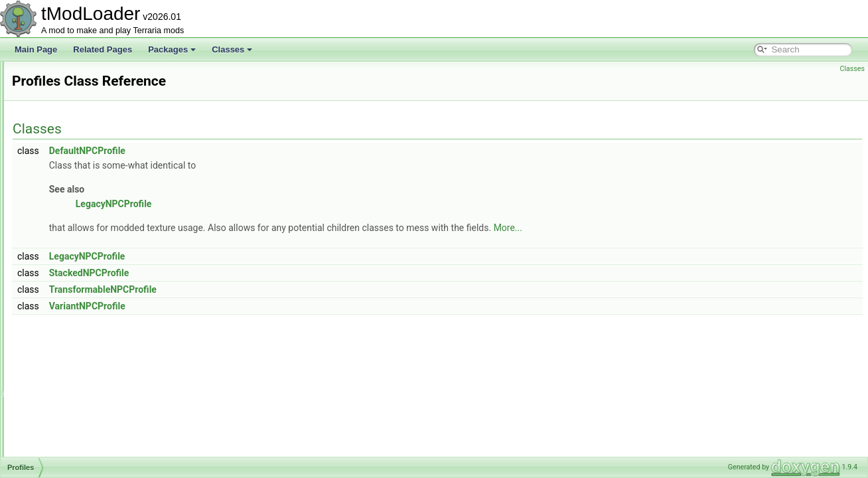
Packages (172, 49)
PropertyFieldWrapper (83, 412)
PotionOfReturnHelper (83, 90)
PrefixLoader (66, 193)
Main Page (36, 49)
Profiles (57, 266)
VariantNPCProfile (253, 306)
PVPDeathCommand (81, 441)
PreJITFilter (64, 207)
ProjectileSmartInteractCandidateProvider (117, 397)
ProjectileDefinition (77, 353)
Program (59, 280)
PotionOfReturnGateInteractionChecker (113, 76)
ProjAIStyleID (67, 309)
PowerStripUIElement (82, 119)
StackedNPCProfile (255, 273)
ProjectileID (64, 368)
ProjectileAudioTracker (84, 339)
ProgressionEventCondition (92, 295)
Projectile (60, 324)
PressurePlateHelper (81, 222)
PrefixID (58, 163)
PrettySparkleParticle (81, 236)
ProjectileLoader (73, 382)
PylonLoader (66, 455)
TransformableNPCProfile (269, 289)
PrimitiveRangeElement (85, 251)
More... (674, 228)
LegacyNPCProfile (280, 204)
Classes (232, 49)
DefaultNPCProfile (253, 151)
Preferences (65, 134)
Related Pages (103, 49)
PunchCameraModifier (83, 426)
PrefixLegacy (67, 178)
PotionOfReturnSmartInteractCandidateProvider (128, 105)
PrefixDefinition (71, 149)
